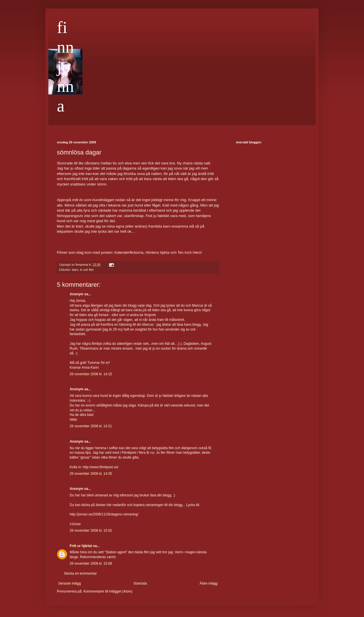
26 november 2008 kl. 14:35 (91, 474)
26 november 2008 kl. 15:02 (91, 531)
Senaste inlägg (70, 583)
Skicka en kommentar (80, 573)
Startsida (140, 583)
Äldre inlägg (209, 583)
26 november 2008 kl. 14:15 (91, 374)
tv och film (87, 270)
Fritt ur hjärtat (81, 546)
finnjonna (65, 67)
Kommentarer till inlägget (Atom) (108, 591)
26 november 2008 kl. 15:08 (91, 564)
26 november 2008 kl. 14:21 (91, 426)
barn (75, 270)
